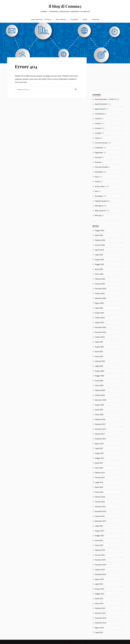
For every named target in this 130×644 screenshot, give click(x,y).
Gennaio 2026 (100, 245)
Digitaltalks (99, 152)
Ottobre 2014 (100, 569)
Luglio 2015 (99, 526)
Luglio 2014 (99, 584)
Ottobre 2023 (100, 318)
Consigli (98, 133)
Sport (97, 191)
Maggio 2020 (99, 376)
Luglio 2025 (99, 255)
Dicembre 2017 (100, 424)
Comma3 (98, 128)
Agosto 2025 (99, 250)
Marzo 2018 (99, 414)
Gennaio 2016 (100, 502)
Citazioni (98, 118)
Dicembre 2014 (100, 560)
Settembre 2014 (100, 574)
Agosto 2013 (99, 628)
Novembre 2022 (101, 327)
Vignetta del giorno (102, 201)
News (97, 177)
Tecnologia (74, 19)
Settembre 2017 (100, 439)
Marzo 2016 (99, 492)
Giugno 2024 (99, 313)
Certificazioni (100, 114)
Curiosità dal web (101, 143)
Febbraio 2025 (100, 279)
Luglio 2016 (99, 482)
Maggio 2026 (99, 230)
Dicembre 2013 (100, 613)
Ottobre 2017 (100, 434)
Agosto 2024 (99, 303)
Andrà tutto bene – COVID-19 (41, 19)
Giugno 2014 (99, 589)
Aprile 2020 (99, 381)
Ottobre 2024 (100, 293)
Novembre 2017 (101, 429)
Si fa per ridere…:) (101, 186)
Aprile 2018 (99, 410)
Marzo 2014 (99, 603)
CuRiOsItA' (99, 148)
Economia (98, 157)
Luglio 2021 (99, 342)
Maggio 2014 (99, 594)
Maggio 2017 (99, 458)
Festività (98, 162)
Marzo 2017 (99, 468)
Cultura (98, 138)
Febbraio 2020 (100, 390)
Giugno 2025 (99, 259)
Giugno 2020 (99, 371)
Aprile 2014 (99, 598)
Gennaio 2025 (100, 284)
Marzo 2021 (99, 356)
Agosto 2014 (99, 579)
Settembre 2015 (100, 521)
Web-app (98, 215)
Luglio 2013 (99, 632)
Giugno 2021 (99, 347)
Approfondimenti (101, 104)
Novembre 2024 (101, 288)
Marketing (95, 19)
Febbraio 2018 (100, 419)
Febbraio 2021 (100, 361)
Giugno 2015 (99, 531)
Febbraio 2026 (100, 240)
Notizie (85, 19)
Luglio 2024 (99, 308)
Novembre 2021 (101, 332)
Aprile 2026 (99, 235)
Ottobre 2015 (100, 516)
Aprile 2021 (99, 351)
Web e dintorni (61, 19)
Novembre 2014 (101, 565)
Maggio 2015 (99, 535)
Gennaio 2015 (100, 555)
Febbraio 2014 (100, 608)
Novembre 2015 (101, 511)
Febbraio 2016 (100, 497)
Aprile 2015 (99, 540)
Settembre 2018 (100, 400)
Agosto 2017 (99, 444)
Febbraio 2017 (100, 473)
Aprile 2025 (99, 269)
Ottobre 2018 (100, 395)
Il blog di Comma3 (65, 6)
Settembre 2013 (100, 623)
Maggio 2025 (99, 264)
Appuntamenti (100, 109)
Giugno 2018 (99, 405)
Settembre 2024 (100, 298)
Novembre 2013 (101, 618)
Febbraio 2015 (100, 550)
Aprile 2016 (99, 487)
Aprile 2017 (99, 463)
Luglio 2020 (99, 366)
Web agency (99, 206)
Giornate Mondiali (101, 167)
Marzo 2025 (99, 274)
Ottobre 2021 (100, 337)
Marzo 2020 (99, 385)
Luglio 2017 (99, 448)
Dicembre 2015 (100, 507)
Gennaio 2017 (100, 477)
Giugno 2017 (99, 453)
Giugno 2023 (99, 322)
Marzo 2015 (99, 545)
